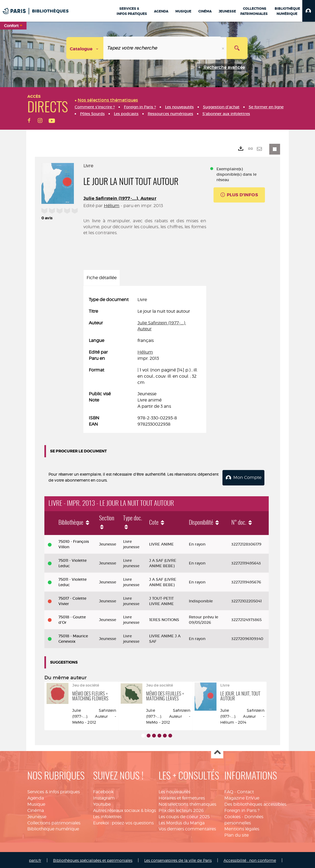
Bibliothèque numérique (53, 828)
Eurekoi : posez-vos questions (123, 822)
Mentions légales (242, 828)
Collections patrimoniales (54, 822)
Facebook (103, 791)
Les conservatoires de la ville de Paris (178, 859)
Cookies (232, 816)
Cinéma (36, 809)
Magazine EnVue (242, 797)
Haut (217, 752)
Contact (245, 791)
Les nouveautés (174, 791)
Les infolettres (107, 816)
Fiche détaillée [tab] (102, 278)
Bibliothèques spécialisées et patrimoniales (93, 859)
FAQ (229, 791)
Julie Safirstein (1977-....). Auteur (120, 198)
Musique (36, 803)
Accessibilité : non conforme (250, 859)
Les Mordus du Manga (182, 822)
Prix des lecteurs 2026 (181, 809)
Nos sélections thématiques (187, 803)
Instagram (104, 797)
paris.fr (35, 859)
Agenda (36, 797)
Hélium (112, 206)
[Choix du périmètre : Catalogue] (85, 48)
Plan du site (237, 834)
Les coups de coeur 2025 (184, 816)
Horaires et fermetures (182, 797)
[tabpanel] (145, 362)
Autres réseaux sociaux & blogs (124, 809)
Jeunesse (37, 816)
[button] (309, 11)
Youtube (102, 803)
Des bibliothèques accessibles (255, 803)
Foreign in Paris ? (242, 809)
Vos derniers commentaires (187, 828)
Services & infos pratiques (54, 791)
